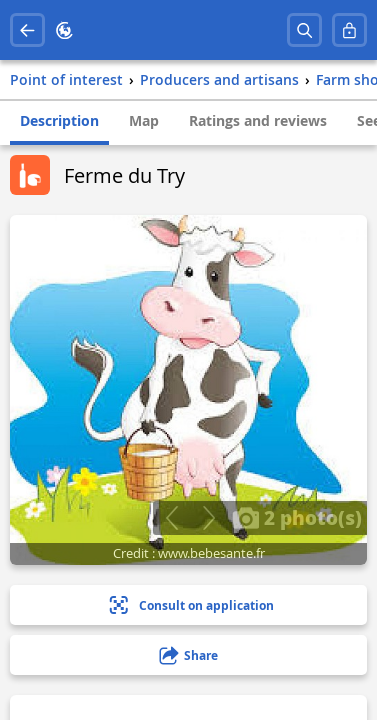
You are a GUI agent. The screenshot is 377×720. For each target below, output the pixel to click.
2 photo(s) (297, 517)
